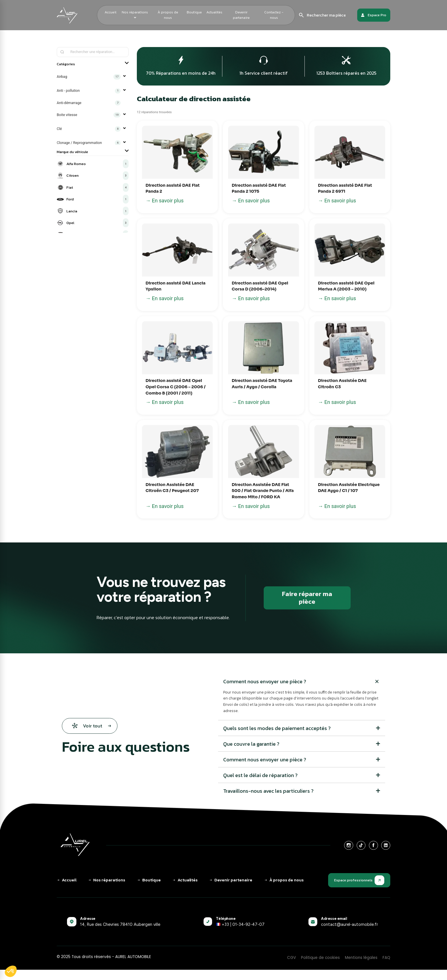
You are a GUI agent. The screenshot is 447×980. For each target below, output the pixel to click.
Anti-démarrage (89, 103)
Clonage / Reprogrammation (89, 143)
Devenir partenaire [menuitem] (241, 15)
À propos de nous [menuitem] (168, 15)
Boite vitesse (89, 115)
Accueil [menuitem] (110, 12)
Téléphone (226, 918)
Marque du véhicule (93, 152)
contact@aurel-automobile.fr (350, 924)
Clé (89, 129)
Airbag (89, 77)
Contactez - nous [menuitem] (274, 15)
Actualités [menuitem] (214, 12)
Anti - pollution (89, 91)
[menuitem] (135, 15)
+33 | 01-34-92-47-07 (240, 924)
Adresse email (334, 918)
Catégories (93, 64)
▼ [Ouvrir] (124, 77)
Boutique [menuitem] (194, 12)
